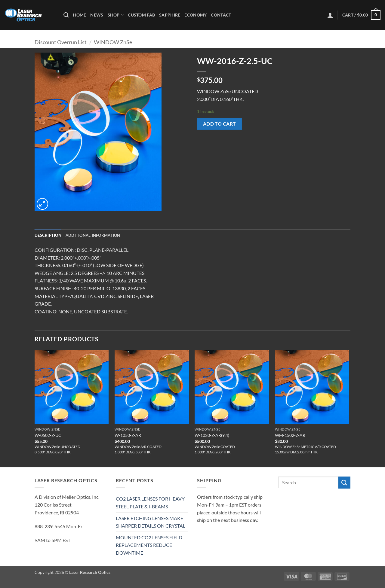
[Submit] (344, 482)
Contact (221, 15)
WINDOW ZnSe (113, 42)
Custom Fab (141, 15)
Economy (196, 15)
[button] (330, 15)
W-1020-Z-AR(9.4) (212, 435)
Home (79, 15)
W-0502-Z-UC (48, 435)
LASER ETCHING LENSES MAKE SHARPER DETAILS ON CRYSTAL (151, 522)
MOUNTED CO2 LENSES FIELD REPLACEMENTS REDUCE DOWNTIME (149, 545)
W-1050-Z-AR (128, 435)
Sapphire (170, 15)
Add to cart (220, 124)
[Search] (66, 15)
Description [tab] (48, 235)
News (97, 15)
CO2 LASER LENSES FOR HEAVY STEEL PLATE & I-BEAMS (150, 503)
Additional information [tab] (93, 235)
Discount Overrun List (61, 42)
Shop (116, 15)
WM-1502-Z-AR (290, 435)
